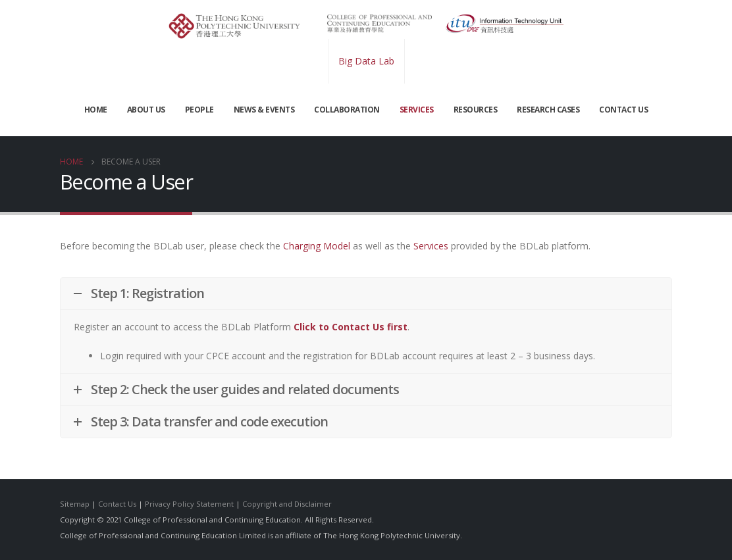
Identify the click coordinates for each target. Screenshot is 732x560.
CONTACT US (623, 110)
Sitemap (75, 504)
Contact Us (117, 504)
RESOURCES (476, 110)
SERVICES (417, 110)
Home (96, 110)
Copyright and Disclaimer (287, 504)
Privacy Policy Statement (189, 504)
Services (431, 246)
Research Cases (548, 110)
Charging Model (317, 246)
